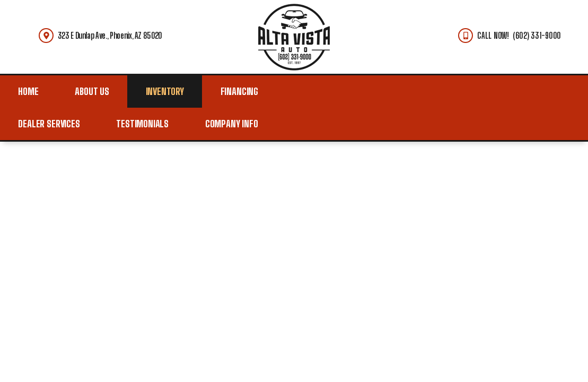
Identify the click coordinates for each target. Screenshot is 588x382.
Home (28, 91)
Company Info (232, 124)
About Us (92, 91)
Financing (239, 91)
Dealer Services (49, 124)
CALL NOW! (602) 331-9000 (519, 35)
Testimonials (142, 124)
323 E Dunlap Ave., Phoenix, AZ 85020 (110, 35)
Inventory (165, 91)
